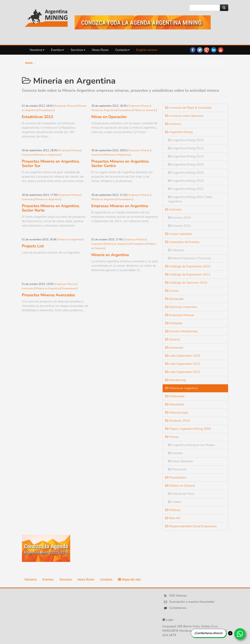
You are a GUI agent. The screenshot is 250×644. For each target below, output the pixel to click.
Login (170, 620)
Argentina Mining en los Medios (192, 445)
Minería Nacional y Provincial (190, 258)
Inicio (29, 63)
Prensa (172, 437)
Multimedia (175, 396)
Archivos (173, 124)
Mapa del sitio (129, 579)
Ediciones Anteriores (181, 307)
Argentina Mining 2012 (186, 148)
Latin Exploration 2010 (183, 356)
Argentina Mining (179, 132)
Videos (175, 502)
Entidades (174, 323)
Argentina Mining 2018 (186, 173)
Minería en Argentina (110, 255)
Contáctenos (178, 608)
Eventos (58, 50)
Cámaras (176, 250)
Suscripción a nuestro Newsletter (192, 602)
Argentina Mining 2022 (186, 189)
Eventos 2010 (180, 218)
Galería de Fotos (181, 494)
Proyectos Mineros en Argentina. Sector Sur (51, 164)
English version (147, 50)
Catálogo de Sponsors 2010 (186, 283)
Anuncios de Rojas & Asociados (189, 108)
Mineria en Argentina (103, 110)
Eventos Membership (182, 331)
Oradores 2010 (178, 421)
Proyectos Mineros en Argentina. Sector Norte (51, 208)
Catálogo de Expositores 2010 (188, 266)
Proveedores (46, 110)
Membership (176, 380)
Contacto (122, 50)
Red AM (173, 518)
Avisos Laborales (179, 234)
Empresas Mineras (65, 106)
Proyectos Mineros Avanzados (49, 295)
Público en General (145, 110)
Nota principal (177, 413)
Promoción (177, 469)
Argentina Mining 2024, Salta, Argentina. (191, 199)
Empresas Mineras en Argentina (120, 206)
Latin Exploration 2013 (183, 372)
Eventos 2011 (180, 226)
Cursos (172, 291)
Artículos (173, 210)
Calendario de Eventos (183, 242)
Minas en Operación (109, 117)
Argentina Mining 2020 (186, 181)
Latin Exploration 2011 (183, 364)
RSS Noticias (178, 596)
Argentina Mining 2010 (186, 140)
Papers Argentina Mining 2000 (188, 429)
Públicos (173, 510)
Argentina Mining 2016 (186, 165)
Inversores (28, 155)
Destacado (174, 299)
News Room (100, 50)
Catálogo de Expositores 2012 (188, 274)
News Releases (181, 461)
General (173, 339)
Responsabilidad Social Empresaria (191, 526)
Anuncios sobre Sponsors (184, 116)
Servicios (78, 50)
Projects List (33, 246)
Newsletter (175, 404)
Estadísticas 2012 (38, 117)
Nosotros (37, 50)
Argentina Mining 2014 (186, 156)
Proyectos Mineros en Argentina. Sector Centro (120, 164)
